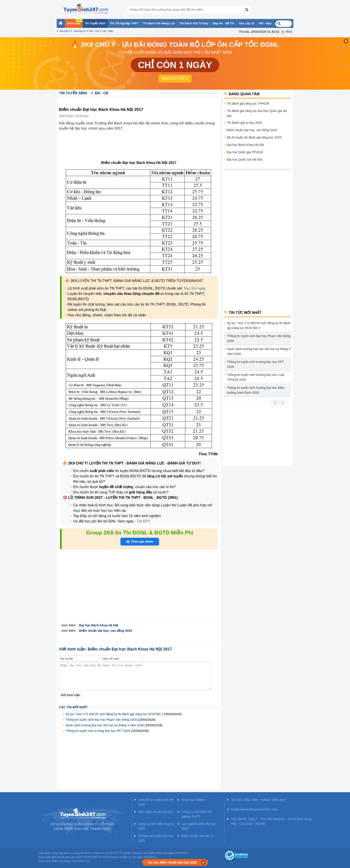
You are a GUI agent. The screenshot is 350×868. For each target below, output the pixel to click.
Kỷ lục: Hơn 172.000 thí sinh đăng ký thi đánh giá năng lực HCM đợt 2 (114, 714)
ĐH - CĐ (94, 31)
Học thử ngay (195, 288)
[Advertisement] (140, 149)
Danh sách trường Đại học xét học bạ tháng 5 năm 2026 (105, 725)
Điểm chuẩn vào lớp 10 (198, 836)
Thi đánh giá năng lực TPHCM (248, 104)
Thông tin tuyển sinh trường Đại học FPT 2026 (98, 731)
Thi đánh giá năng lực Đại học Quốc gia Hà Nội (257, 113)
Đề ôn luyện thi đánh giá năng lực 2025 (254, 137)
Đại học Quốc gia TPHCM (245, 152)
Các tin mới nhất (73, 707)
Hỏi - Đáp (108, 31)
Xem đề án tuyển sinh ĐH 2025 (156, 802)
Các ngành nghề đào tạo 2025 (199, 826)
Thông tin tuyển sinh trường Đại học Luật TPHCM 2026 (255, 377)
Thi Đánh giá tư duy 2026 (244, 123)
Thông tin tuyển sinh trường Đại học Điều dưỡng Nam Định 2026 (256, 390)
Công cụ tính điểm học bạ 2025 (156, 826)
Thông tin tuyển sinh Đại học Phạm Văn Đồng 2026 (101, 720)
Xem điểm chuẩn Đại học (156, 812)
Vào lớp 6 (65, 31)
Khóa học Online (193, 800)
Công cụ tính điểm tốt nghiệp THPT (197, 814)
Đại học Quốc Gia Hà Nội (244, 160)
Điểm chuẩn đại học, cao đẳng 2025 (252, 130)
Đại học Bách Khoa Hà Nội (245, 145)
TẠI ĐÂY (143, 521)
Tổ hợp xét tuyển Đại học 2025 (156, 838)
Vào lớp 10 (80, 31)
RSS (289, 32)
